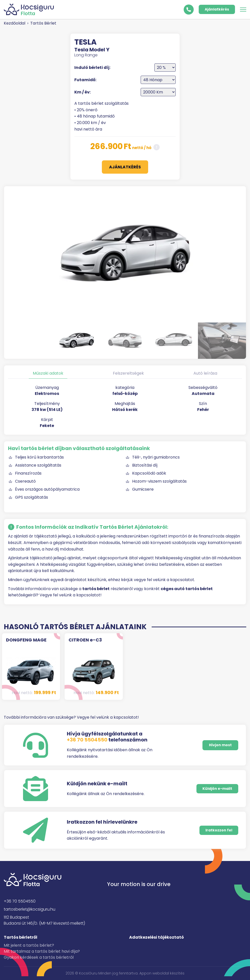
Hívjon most (220, 745)
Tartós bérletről (21, 937)
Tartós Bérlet (43, 23)
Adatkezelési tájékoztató (157, 937)
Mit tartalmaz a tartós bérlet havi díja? (42, 951)
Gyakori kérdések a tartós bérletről (39, 957)
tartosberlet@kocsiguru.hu (30, 909)
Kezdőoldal (15, 23)
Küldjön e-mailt (217, 789)
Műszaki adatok (48, 373)
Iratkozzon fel (219, 830)
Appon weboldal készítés (162, 973)
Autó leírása (205, 373)
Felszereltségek (128, 373)
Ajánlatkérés (217, 9)
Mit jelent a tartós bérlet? (29, 945)
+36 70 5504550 (87, 740)
